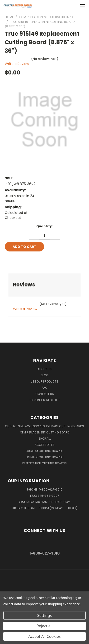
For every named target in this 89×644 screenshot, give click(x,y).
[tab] (44, 285)
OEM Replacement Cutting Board (45, 432)
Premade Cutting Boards (45, 457)
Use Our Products (44, 381)
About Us (44, 369)
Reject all (44, 626)
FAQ (44, 388)
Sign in (35, 400)
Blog (45, 375)
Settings (44, 615)
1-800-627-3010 (51, 489)
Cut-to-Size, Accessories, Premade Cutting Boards (44, 426)
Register (53, 400)
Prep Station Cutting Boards (44, 463)
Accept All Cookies (45, 636)
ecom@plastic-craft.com (50, 502)
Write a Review (17, 64)
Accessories (45, 445)
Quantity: (44, 226)
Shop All (45, 439)
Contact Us (45, 394)
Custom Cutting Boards (45, 451)
